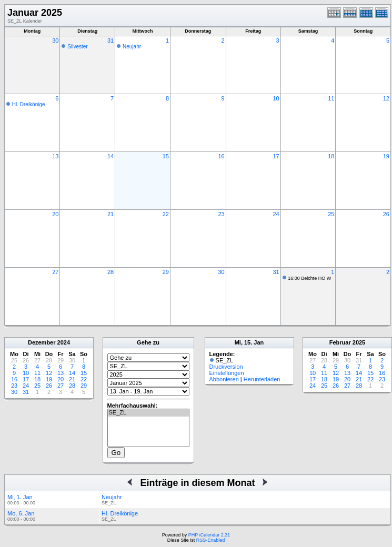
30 (55, 40)
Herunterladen (262, 379)
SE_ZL (148, 413)
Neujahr (132, 47)
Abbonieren (224, 379)
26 (386, 214)
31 (110, 40)
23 (221, 214)
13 (55, 156)
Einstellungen (227, 373)
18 (331, 156)
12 (386, 98)
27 (55, 272)
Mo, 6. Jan (21, 513)
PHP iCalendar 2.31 (209, 535)
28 (110, 272)
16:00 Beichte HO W (309, 278)
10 (276, 98)
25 (331, 214)
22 (166, 214)
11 (331, 98)
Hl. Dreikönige (29, 104)
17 (276, 156)
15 (166, 156)
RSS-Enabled (211, 540)
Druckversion (226, 367)
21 (110, 214)
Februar (340, 342)
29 (166, 272)
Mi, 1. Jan (20, 497)
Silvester (77, 47)
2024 (64, 342)
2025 (359, 342)
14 (110, 156)
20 (55, 214)
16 (221, 156)
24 (276, 214)
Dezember (42, 342)
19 (386, 156)
